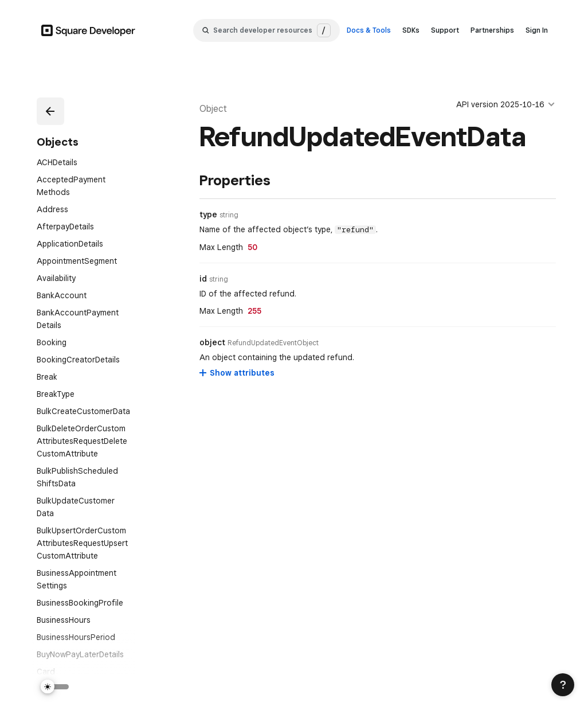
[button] (50, 111)
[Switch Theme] (55, 687)
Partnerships (492, 30)
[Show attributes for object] (238, 373)
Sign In (537, 30)
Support (445, 30)
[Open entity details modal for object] (273, 343)
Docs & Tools (369, 30)
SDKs (411, 30)
